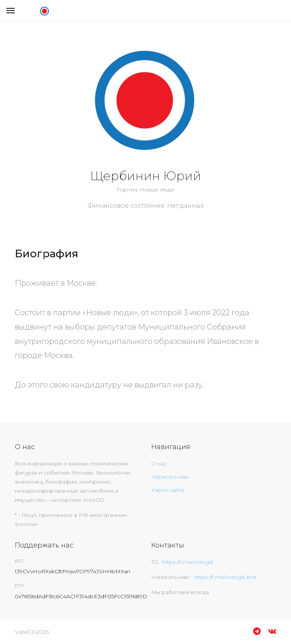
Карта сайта (168, 490)
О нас (159, 464)
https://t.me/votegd (187, 562)
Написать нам (170, 477)
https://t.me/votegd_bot (225, 577)
